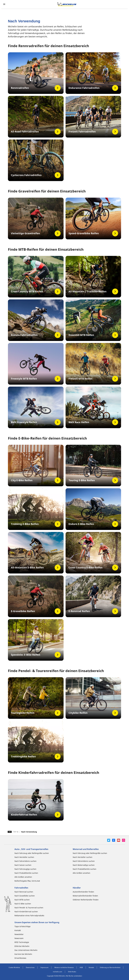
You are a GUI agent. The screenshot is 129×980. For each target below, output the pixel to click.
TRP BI (16, 832)
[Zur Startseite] (67, 4)
